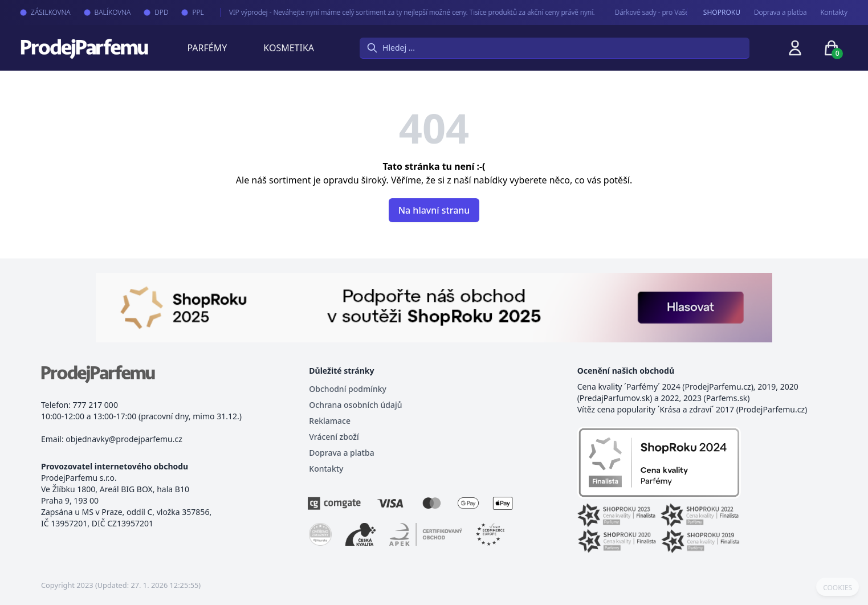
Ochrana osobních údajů (355, 405)
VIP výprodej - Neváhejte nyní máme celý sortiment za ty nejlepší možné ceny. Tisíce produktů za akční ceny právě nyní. (402, 12)
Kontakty (834, 13)
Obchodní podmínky (348, 389)
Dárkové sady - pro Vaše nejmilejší (657, 12)
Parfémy (207, 48)
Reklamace (330, 421)
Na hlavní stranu (434, 210)
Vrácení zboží (334, 437)
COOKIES (838, 588)
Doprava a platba (781, 13)
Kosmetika (289, 48)
